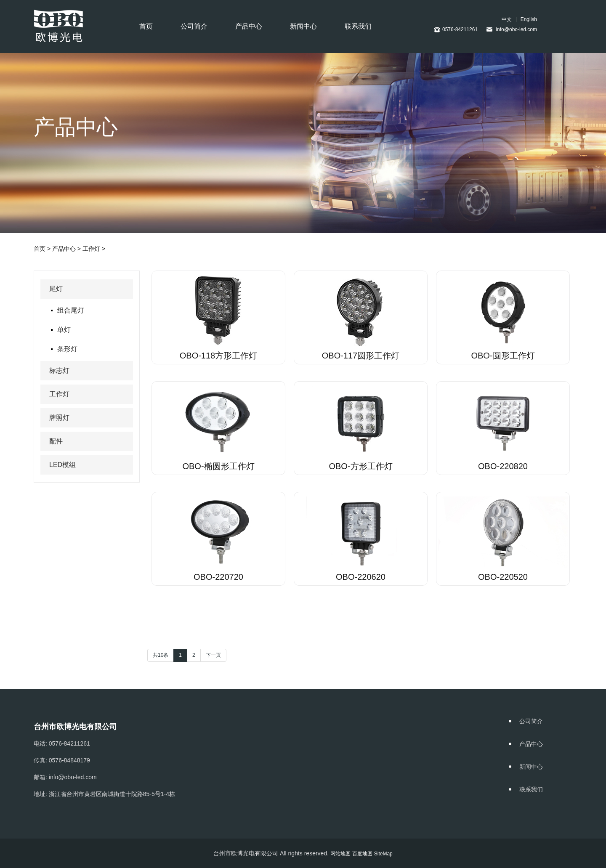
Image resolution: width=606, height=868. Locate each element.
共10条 (161, 655)
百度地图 (362, 854)
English (529, 19)
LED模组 (62, 465)
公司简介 (194, 26)
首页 (146, 26)
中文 (507, 19)
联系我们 (358, 26)
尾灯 (56, 289)
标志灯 (59, 370)
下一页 (213, 655)
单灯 (64, 330)
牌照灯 (59, 418)
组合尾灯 (71, 310)
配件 (56, 441)
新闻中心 (303, 26)
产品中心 (249, 26)
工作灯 (91, 249)
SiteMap (383, 854)
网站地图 (340, 854)
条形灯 (67, 349)
